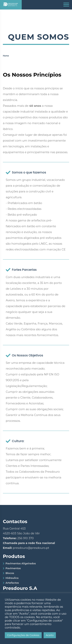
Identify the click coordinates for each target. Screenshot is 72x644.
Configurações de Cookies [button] (23, 635)
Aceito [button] (50, 635)
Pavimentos (13, 568)
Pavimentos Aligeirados (21, 563)
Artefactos (12, 583)
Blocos (10, 573)
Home (6, 56)
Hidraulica (12, 578)
